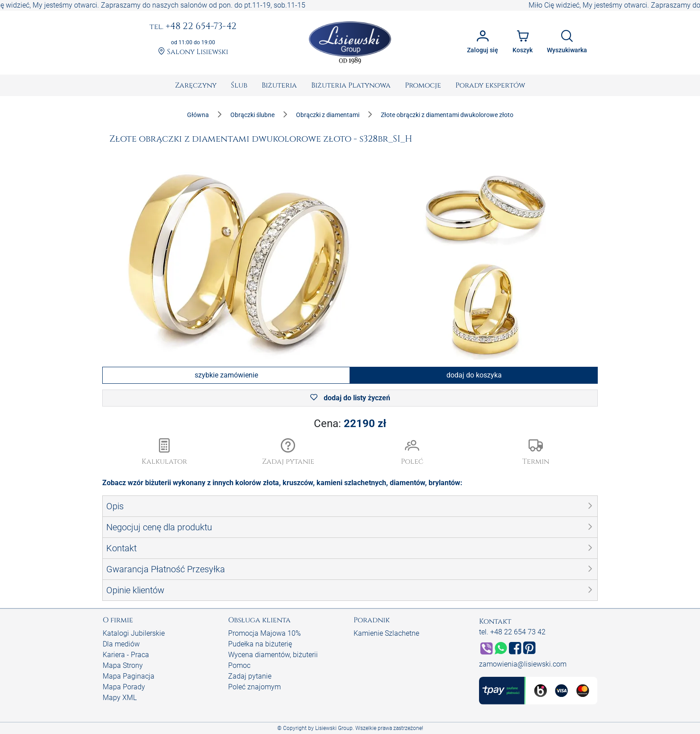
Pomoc (239, 665)
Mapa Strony (123, 665)
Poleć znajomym (254, 687)
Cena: (350, 424)
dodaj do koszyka (474, 375)
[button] (288, 453)
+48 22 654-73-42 (193, 27)
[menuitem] (196, 85)
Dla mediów (121, 644)
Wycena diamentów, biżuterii (273, 655)
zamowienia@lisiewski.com (523, 664)
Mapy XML (120, 698)
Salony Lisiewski (193, 52)
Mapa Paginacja (129, 676)
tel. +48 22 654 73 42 (512, 632)
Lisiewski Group (334, 728)
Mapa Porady (124, 687)
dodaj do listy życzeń (350, 398)
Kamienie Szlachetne (386, 633)
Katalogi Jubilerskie (134, 633)
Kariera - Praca (126, 655)
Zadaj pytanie (250, 676)
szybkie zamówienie (226, 375)
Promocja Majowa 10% (265, 633)
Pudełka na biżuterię (260, 644)
